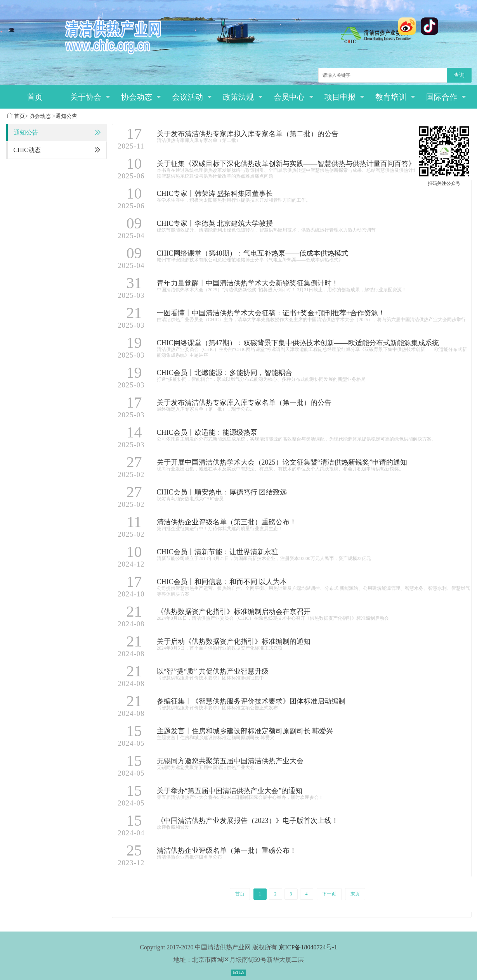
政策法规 (243, 97)
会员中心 (294, 97)
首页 (35, 97)
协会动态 (141, 97)
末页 (355, 894)
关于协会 (90, 97)
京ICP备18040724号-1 (308, 947)
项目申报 (344, 97)
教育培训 (395, 97)
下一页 (329, 894)
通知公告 (66, 116)
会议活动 (192, 97)
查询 (459, 75)
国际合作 (446, 97)
